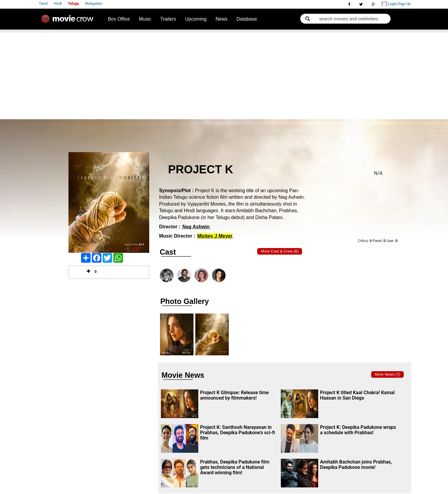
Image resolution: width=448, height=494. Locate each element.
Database (247, 19)
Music (145, 19)
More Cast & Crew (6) (280, 251)
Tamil (43, 4)
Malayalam (94, 4)
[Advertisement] (224, 74)
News (222, 19)
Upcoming (196, 19)
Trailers (168, 19)
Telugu (73, 4)
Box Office (119, 19)
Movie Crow (69, 21)
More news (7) (387, 374)
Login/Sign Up (396, 4)
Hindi (58, 4)
